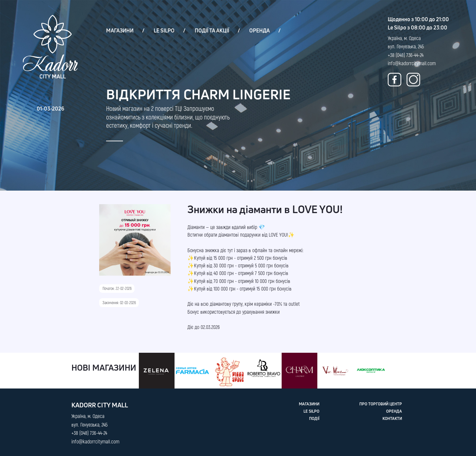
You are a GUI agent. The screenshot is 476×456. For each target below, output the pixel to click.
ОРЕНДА (259, 30)
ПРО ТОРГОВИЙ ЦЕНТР (381, 404)
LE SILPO (164, 30)
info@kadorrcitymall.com (412, 63)
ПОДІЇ (314, 419)
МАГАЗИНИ (120, 30)
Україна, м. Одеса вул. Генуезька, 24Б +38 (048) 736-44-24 (406, 46)
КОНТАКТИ (392, 419)
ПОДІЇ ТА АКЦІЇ (212, 30)
